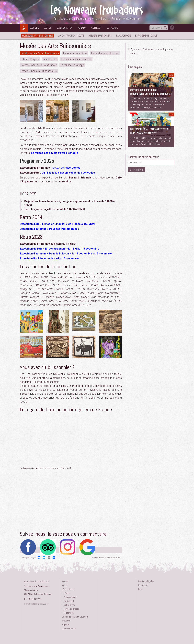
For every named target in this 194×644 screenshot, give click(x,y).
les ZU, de (67, 168)
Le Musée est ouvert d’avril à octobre (55, 153)
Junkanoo (112, 28)
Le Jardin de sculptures (105, 53)
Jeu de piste (50, 59)
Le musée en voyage (72, 65)
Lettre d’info (69, 605)
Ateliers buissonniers (100, 36)
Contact (96, 28)
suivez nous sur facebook (172, 28)
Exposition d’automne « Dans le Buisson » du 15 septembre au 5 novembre (66, 254)
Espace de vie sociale (146, 36)
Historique (69, 613)
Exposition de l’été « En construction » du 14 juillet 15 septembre (60, 249)
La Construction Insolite (71, 36)
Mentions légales (146, 581)
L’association (65, 28)
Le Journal (69, 601)
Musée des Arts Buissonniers (38, 36)
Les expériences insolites (76, 59)
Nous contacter (69, 629)
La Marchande (123, 36)
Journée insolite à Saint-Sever (39, 65)
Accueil (35, 28)
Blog (140, 589)
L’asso (67, 593)
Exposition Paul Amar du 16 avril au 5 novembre (49, 259)
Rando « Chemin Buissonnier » (39, 71)
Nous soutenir (70, 597)
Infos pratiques (30, 59)
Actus (48, 28)
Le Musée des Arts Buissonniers (40, 53)
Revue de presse (72, 609)
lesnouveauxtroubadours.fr (36, 581)
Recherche (143, 585)
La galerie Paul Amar (75, 53)
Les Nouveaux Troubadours (97, 10)
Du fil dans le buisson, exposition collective (68, 173)
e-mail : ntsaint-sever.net (36, 604)
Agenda (82, 28)
